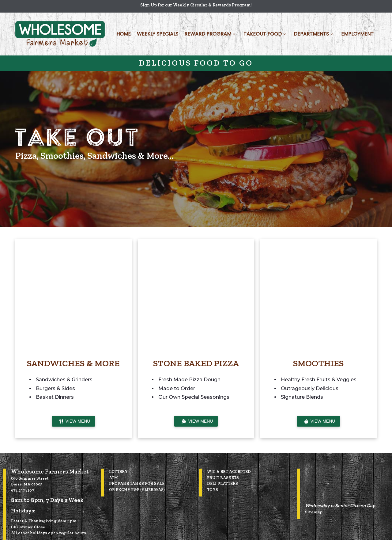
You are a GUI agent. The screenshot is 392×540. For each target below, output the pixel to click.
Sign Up (149, 5)
